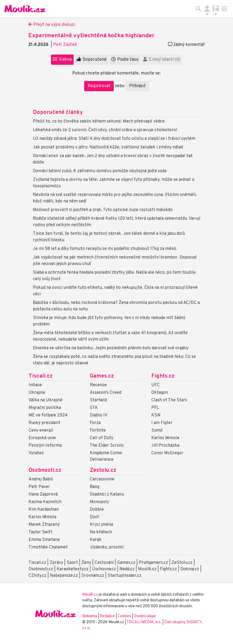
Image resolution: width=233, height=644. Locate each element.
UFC (155, 385)
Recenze (98, 385)
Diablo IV (99, 415)
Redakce (107, 616)
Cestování (104, 563)
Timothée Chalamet (48, 547)
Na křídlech (101, 532)
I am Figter (162, 423)
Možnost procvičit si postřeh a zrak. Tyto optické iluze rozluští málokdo (103, 210)
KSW (156, 415)
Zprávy (56, 563)
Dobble (97, 510)
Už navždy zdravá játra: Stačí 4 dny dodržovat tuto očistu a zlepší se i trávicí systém (114, 139)
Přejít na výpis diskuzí (52, 25)
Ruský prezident (44, 423)
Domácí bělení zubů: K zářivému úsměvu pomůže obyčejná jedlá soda (100, 171)
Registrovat (99, 86)
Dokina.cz (190, 569)
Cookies (124, 616)
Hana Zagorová (43, 494)
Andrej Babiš (41, 479)
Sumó (157, 431)
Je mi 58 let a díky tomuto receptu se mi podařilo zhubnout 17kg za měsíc (105, 249)
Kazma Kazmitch (45, 502)
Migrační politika (45, 408)
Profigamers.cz (153, 563)
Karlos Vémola (165, 438)
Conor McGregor (167, 453)
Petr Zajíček (65, 45)
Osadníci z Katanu (107, 494)
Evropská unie (42, 438)
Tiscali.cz (41, 376)
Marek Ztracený (44, 525)
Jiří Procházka (165, 446)
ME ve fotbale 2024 (48, 415)
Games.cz (102, 376)
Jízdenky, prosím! (107, 547)
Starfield (98, 400)
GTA (94, 408)
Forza (95, 423)
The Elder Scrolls (107, 446)
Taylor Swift (40, 532)
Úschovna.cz (104, 569)
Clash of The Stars (169, 400)
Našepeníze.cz (64, 576)
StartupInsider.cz (124, 576)
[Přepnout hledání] (198, 9)
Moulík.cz (147, 569)
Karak (96, 540)
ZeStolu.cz (182, 563)
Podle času (125, 60)
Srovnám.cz (93, 576)
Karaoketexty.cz (73, 569)
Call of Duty (102, 438)
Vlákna (62, 60)
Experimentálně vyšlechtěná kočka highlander (91, 36)
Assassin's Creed (106, 393)
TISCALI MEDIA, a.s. (144, 622)
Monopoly (99, 502)
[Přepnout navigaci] (207, 9)
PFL (155, 408)
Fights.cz (163, 376)
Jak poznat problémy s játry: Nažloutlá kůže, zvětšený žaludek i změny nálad (108, 147)
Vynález (36, 453)
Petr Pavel (39, 487)
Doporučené (92, 60)
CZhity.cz (37, 576)
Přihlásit (137, 86)
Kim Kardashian (44, 510)
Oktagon (160, 393)
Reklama (90, 616)
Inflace (35, 385)
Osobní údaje (145, 616)
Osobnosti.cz (45, 470)
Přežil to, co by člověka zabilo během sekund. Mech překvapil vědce (99, 121)
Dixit (94, 517)
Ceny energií (41, 431)
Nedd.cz (127, 569)
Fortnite (98, 431)
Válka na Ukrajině (46, 400)
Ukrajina (37, 393)
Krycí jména (101, 525)
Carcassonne (102, 479)
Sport (72, 563)
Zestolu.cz (103, 470)
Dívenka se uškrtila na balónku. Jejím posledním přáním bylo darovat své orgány (111, 348)
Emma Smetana (44, 540)
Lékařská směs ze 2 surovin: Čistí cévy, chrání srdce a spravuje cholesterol (105, 130)
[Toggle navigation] (224, 9)
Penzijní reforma (45, 446)
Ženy (86, 563)
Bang (95, 487)
